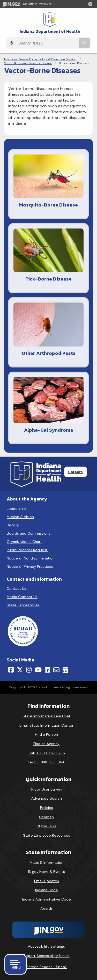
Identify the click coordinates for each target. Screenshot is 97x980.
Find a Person (46, 734)
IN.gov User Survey (46, 789)
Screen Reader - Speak (46, 967)
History (13, 525)
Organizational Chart (24, 542)
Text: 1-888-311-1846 (46, 762)
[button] (91, 4)
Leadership (16, 509)
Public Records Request (27, 550)
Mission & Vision (20, 517)
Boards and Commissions (29, 533)
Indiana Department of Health (50, 31)
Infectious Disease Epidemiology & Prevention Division (40, 59)
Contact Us (16, 588)
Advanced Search (47, 798)
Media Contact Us (22, 597)
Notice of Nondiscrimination (31, 558)
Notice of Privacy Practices (30, 566)
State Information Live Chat (46, 716)
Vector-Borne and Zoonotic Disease (28, 63)
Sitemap (46, 817)
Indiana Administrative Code (47, 899)
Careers (75, 472)
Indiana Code (47, 890)
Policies (47, 808)
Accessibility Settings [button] (46, 946)
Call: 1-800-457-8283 (47, 753)
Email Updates (47, 881)
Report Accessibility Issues (47, 956)
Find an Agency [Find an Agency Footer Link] (46, 744)
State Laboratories (23, 605)
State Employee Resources (47, 835)
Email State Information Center (46, 725)
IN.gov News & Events (47, 872)
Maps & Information (47, 863)
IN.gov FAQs (46, 826)
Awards (47, 908)
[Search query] (47, 43)
